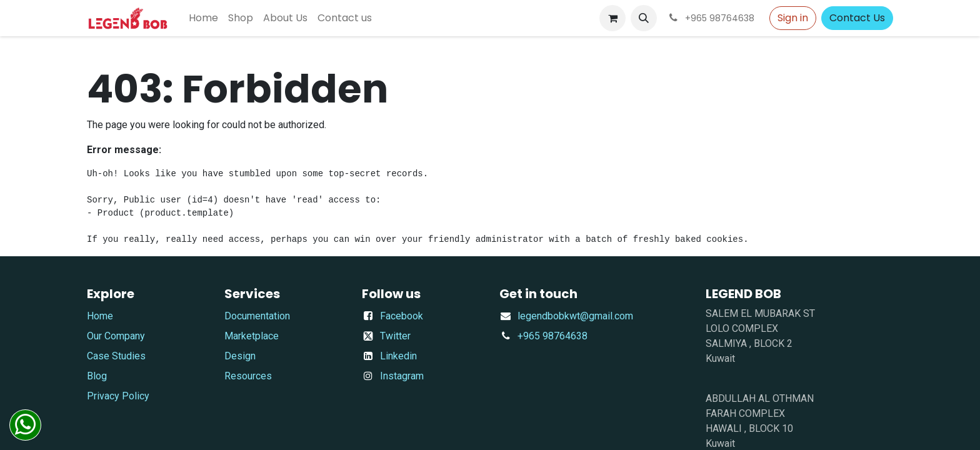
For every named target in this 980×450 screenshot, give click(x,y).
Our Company (116, 336)
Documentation (257, 316)
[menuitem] (203, 18)
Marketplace (252, 336)
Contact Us (857, 18)
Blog (97, 376)
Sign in (793, 18)
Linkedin (398, 356)
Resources (248, 376)
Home (100, 316)
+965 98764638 (552, 336)
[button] (644, 18)
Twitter (395, 336)
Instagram (402, 376)
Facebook (402, 316)
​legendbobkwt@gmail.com (575, 316)
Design (240, 356)
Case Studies (116, 356)
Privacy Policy (118, 396)
